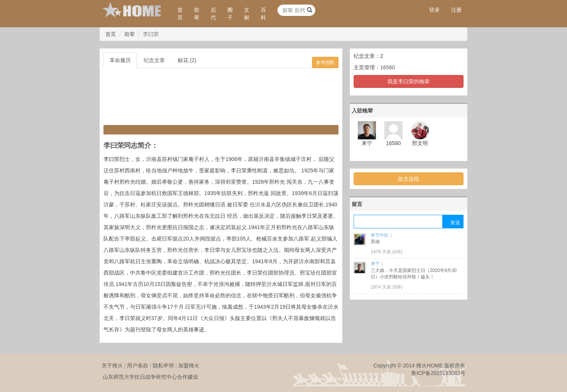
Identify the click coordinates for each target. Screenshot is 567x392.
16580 (388, 67)
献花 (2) (187, 60)
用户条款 (138, 365)
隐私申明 (163, 365)
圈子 (230, 14)
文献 (247, 14)
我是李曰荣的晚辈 (409, 81)
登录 (434, 10)
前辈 (197, 14)
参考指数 (325, 62)
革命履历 (120, 60)
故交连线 (409, 179)
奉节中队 (380, 235)
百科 (263, 14)
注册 (456, 10)
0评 (397, 252)
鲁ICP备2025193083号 (438, 373)
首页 (180, 14)
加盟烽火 (189, 365)
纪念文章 (154, 60)
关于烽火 (112, 365)
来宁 (375, 264)
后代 (213, 14)
